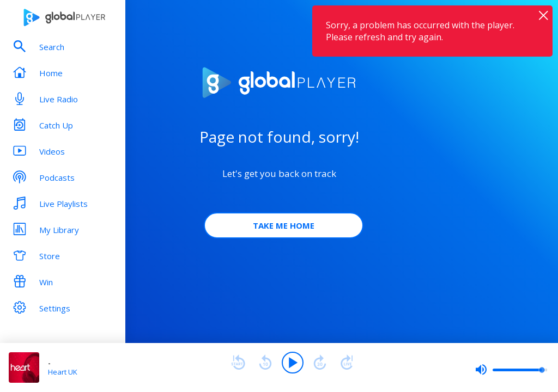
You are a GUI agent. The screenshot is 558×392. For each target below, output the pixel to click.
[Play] (293, 363)
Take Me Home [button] (284, 225)
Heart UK (63, 372)
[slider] (511, 370)
